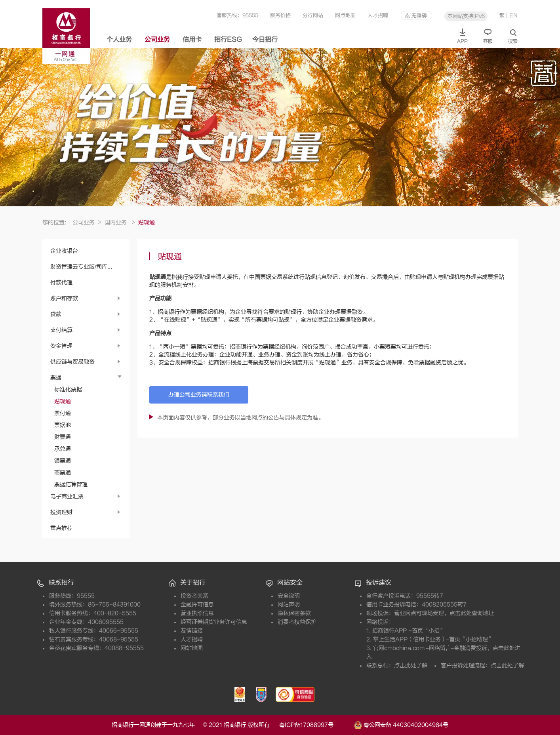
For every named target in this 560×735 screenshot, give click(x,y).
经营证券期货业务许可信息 (214, 622)
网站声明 (289, 605)
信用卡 (192, 40)
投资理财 (61, 512)
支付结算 (61, 330)
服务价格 (280, 15)
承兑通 (63, 449)
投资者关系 (194, 596)
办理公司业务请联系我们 (199, 395)
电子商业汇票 (67, 496)
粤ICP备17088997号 (316, 725)
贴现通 (63, 401)
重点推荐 (61, 528)
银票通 (63, 461)
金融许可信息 (197, 605)
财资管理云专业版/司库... (81, 267)
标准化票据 (68, 389)
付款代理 (61, 283)
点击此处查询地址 (472, 613)
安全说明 (289, 596)
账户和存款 (64, 298)
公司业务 (157, 40)
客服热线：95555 (237, 15)
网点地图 (345, 15)
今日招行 (265, 40)
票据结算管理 (71, 485)
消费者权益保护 (297, 622)
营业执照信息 (197, 613)
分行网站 (313, 15)
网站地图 (192, 648)
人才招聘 (378, 15)
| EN (512, 15)
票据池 (63, 425)
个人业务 (119, 40)
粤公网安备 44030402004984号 (401, 724)
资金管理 (61, 346)
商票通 (63, 473)
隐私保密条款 (294, 613)
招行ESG (228, 40)
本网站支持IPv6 (466, 16)
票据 (56, 378)
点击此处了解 (411, 665)
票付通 (63, 413)
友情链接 (192, 631)
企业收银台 (64, 251)
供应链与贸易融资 (72, 362)
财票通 (63, 437)
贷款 (56, 314)
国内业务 (120, 222)
